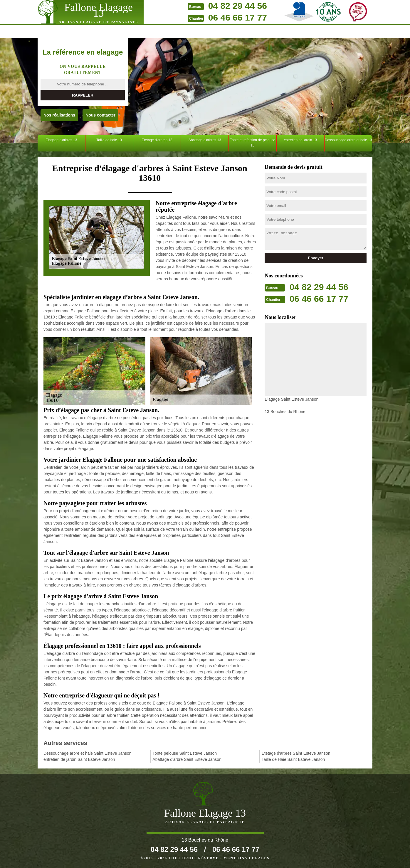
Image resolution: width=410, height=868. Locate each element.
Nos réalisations (59, 115)
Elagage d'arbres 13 (61, 140)
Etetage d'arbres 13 (157, 140)
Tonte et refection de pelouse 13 (253, 143)
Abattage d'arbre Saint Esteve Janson (187, 759)
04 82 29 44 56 (238, 6)
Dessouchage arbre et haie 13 (348, 140)
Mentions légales (247, 858)
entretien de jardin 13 (300, 140)
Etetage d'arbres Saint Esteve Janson (296, 753)
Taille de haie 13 (109, 140)
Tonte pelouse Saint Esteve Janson (185, 753)
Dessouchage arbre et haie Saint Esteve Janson (88, 753)
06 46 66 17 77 (238, 17)
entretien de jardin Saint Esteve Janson (79, 759)
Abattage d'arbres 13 (205, 140)
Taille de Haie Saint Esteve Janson (293, 759)
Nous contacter (100, 115)
